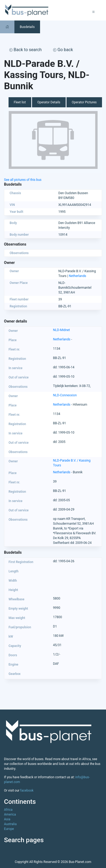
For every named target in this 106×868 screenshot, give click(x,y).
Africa (8, 810)
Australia (10, 824)
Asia (7, 819)
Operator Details (49, 102)
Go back (63, 50)
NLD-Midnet (62, 330)
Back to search (25, 50)
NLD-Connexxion (65, 395)
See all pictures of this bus (23, 180)
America (10, 814)
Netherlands (78, 276)
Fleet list (20, 102)
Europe (9, 829)
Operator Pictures (84, 102)
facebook (27, 790)
